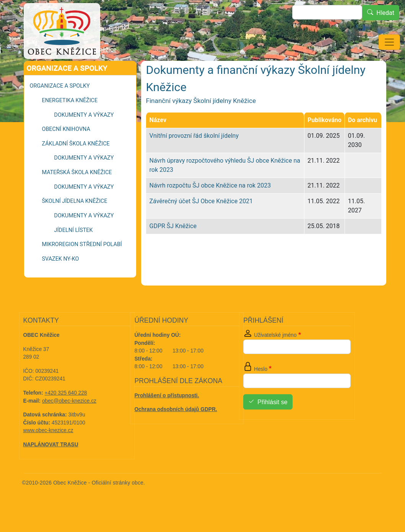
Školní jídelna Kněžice (87, 71)
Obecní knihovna (66, 151)
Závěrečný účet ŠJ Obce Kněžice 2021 (201, 223)
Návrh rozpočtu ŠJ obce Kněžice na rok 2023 (210, 207)
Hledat (385, 13)
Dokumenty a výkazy (84, 136)
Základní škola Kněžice (76, 165)
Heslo (261, 391)
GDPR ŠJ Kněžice (173, 247)
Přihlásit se (272, 423)
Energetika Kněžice (70, 122)
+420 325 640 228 (66, 414)
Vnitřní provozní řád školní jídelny (194, 157)
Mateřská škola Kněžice (77, 194)
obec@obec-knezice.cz (69, 422)
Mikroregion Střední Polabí (82, 266)
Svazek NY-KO (61, 280)
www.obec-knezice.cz (48, 452)
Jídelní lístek (74, 252)
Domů (41, 71)
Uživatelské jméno (275, 357)
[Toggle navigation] (389, 42)
